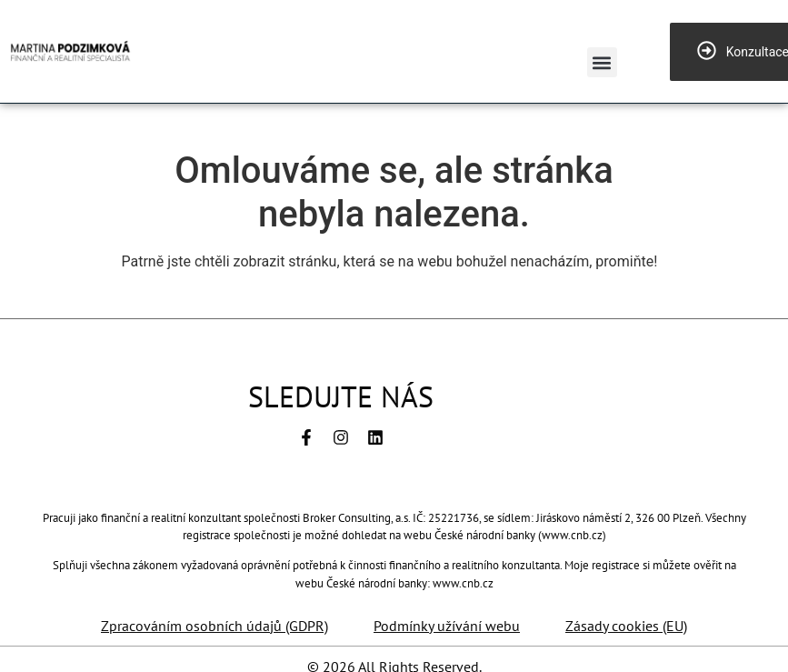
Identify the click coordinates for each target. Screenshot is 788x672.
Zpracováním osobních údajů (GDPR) (214, 626)
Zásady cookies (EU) (626, 626)
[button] (602, 62)
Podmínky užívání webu (447, 626)
